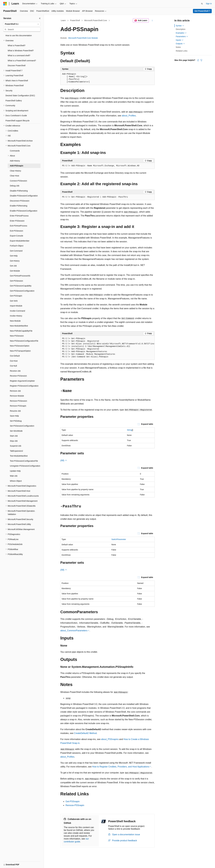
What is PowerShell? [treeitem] (17, 46)
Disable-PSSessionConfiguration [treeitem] (24, 196)
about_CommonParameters (74, 631)
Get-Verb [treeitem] (14, 301)
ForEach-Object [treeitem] (17, 246)
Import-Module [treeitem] (16, 306)
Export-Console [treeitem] (17, 236)
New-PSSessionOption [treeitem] (20, 346)
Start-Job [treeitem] (14, 436)
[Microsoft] (5, 4)
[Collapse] (40, 18)
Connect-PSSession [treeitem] (18, 181)
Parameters (182, 36)
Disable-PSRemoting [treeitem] (19, 191)
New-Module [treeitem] (15, 321)
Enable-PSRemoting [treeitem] (19, 206)
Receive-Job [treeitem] (15, 371)
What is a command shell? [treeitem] (19, 56)
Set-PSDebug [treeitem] (16, 421)
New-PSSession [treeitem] (17, 336)
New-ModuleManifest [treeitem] (19, 326)
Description (181, 29)
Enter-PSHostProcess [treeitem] (19, 216)
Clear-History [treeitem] (15, 171)
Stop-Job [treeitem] (14, 441)
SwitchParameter (119, 539)
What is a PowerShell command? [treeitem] (22, 61)
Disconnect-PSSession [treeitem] (20, 201)
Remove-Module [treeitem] (17, 396)
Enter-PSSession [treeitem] (17, 221)
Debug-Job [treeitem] (15, 186)
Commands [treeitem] (15, 151)
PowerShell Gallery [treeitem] (14, 101)
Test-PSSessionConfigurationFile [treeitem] (24, 461)
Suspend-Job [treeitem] (16, 446)
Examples (181, 33)
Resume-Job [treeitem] (15, 411)
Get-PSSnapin (73, 801)
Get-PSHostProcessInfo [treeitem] (20, 276)
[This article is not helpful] (201, 60)
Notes (178, 47)
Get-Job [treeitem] (13, 266)
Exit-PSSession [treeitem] (16, 231)
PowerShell (75, 20)
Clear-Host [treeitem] (14, 176)
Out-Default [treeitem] (15, 356)
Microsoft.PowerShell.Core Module (83, 38)
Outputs (180, 44)
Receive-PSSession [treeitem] (18, 376)
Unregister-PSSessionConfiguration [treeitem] (25, 466)
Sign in (209, 4)
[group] (107, 348)
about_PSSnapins (110, 739)
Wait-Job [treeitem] (14, 476)
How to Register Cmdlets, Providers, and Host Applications (121, 767)
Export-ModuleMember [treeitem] (20, 241)
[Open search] (202, 4)
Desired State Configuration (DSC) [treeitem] (20, 96)
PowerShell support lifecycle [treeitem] (17, 121)
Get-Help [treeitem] (14, 256)
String (130, 430)
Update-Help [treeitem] (15, 471)
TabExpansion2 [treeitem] (16, 451)
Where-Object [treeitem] (16, 481)
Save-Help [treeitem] (14, 416)
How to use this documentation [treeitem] (19, 35)
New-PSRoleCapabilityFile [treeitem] (21, 331)
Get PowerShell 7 (202, 11)
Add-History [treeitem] (15, 161)
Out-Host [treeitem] (14, 361)
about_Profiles (129, 116)
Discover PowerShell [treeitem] (17, 66)
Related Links (182, 51)
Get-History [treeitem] (15, 261)
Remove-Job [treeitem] (15, 391)
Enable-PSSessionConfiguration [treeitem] (24, 211)
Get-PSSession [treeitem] (16, 281)
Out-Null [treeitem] (13, 366)
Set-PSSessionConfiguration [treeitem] (22, 426)
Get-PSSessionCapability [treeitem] (21, 286)
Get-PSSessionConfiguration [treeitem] (22, 291)
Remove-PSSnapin (75, 805)
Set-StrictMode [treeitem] (16, 431)
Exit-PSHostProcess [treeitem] (19, 226)
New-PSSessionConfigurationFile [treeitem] (24, 341)
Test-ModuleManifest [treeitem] (19, 456)
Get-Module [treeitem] (15, 271)
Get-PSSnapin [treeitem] (16, 296)
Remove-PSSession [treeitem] (18, 401)
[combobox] (22, 24)
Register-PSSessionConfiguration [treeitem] (24, 386)
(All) (64, 460)
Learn (63, 20)
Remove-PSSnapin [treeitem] (18, 406)
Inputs (180, 40)
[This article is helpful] (198, 60)
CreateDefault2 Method (85, 733)
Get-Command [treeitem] (16, 251)
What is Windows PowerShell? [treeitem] (21, 51)
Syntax (180, 26)
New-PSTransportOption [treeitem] (20, 351)
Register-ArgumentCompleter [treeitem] (22, 381)
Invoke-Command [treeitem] (17, 311)
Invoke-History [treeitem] (16, 316)
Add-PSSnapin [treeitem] (17, 166)
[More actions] (152, 21)
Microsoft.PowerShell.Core (96, 20)
